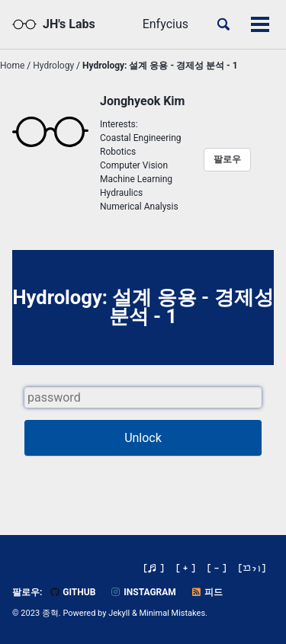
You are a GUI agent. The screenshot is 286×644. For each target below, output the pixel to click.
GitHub (72, 592)
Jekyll (119, 613)
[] (252, 568)
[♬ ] (154, 568)
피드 (207, 592)
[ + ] (186, 568)
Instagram (143, 592)
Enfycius (165, 24)
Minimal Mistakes (173, 613)
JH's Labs (69, 24)
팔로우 (227, 159)
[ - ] (217, 568)
